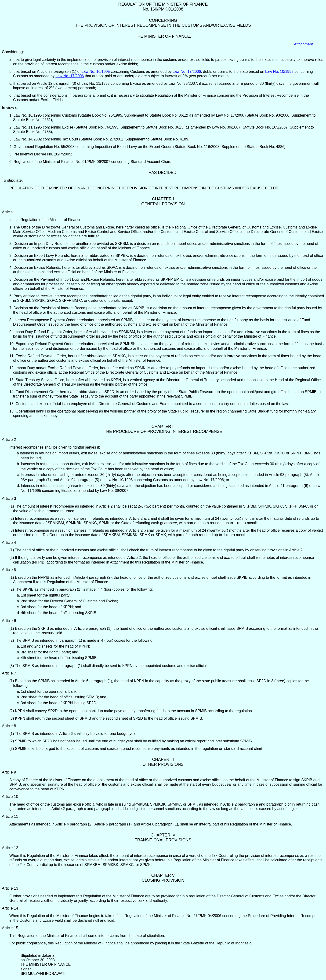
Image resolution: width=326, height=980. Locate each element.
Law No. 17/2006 (187, 72)
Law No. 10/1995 (96, 72)
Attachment (303, 44)
